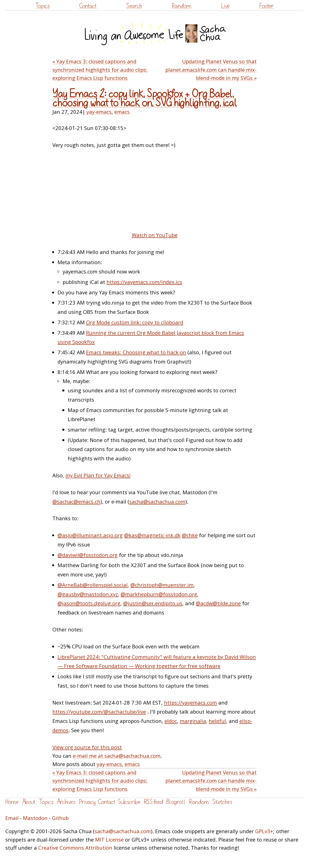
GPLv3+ (264, 831)
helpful (217, 721)
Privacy (87, 802)
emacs (122, 112)
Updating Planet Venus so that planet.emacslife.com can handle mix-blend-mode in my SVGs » (211, 70)
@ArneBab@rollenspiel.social (93, 585)
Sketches (222, 802)
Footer (267, 6)
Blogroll (176, 802)
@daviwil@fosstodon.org (88, 555)
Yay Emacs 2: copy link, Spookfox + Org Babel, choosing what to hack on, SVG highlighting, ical (145, 99)
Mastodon (35, 818)
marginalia (193, 721)
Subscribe (129, 802)
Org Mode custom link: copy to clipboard (135, 322)
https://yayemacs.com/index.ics (144, 282)
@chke (190, 535)
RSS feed (153, 802)
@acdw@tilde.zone (218, 603)
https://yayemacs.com (190, 702)
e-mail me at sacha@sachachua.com (117, 756)
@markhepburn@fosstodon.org (159, 594)
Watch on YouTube (155, 235)
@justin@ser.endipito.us (153, 603)
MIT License (109, 839)
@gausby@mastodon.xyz (88, 594)
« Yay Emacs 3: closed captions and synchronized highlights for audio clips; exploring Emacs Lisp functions (100, 70)
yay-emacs (99, 112)
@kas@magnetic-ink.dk (152, 535)
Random (182, 6)
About (29, 802)
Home (12, 802)
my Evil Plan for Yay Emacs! (98, 475)
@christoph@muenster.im (162, 585)
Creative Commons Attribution (75, 848)
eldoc (171, 721)
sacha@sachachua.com (157, 501)
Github (60, 818)
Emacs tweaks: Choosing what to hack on (136, 352)
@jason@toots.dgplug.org (89, 603)
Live (225, 6)
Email (12, 818)
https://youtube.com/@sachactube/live (99, 712)
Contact (88, 6)
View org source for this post (87, 747)
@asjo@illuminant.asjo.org (90, 535)
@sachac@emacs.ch (76, 501)
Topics (42, 6)
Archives (66, 802)
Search (134, 6)
